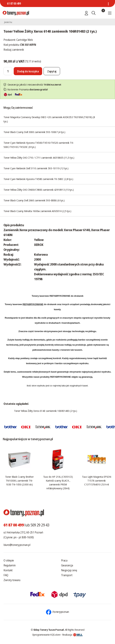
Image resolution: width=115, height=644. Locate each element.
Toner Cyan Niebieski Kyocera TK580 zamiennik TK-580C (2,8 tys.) (38, 179)
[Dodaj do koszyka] (28, 71)
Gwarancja (67, 565)
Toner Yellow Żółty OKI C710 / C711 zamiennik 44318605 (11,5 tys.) (39, 158)
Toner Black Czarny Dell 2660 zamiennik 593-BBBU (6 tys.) (34, 200)
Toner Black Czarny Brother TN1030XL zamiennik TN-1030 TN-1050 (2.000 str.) (19, 481)
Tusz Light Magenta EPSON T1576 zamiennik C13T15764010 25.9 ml (96, 481)
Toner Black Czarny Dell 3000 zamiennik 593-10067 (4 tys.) (34, 132)
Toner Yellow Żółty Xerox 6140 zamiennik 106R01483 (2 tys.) (46, 411)
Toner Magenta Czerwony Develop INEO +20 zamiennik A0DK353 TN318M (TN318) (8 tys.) (49, 119)
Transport (67, 575)
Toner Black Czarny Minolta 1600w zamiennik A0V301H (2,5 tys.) (37, 211)
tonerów (39, 331)
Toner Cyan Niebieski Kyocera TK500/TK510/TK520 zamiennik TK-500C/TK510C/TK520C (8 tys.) (39, 145)
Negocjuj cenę (69, 570)
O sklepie (9, 560)
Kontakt (8, 570)
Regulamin (10, 565)
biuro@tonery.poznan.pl (17, 545)
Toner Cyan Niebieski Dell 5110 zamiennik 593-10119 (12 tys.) (36, 168)
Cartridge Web (25, 40)
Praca (64, 560)
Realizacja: (73, 635)
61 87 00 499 (14, 4)
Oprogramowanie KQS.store (46, 635)
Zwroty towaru (12, 580)
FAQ (6, 575)
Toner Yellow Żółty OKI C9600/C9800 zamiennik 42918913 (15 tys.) (39, 190)
